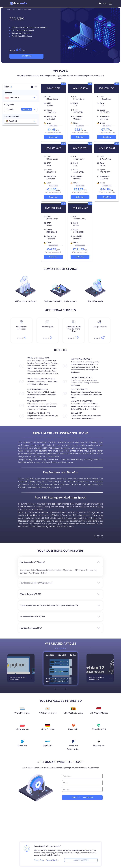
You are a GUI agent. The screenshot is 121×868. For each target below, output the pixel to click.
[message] (82, 789)
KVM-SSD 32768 (53, 208)
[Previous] (57, 689)
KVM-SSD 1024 (80, 88)
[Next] (64, 689)
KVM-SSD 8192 (80, 148)
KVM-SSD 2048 (107, 88)
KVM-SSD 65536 (80, 208)
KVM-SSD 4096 (53, 148)
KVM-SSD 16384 (107, 148)
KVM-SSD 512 (53, 88)
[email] (82, 783)
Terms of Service (52, 860)
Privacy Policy (39, 860)
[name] (82, 776)
